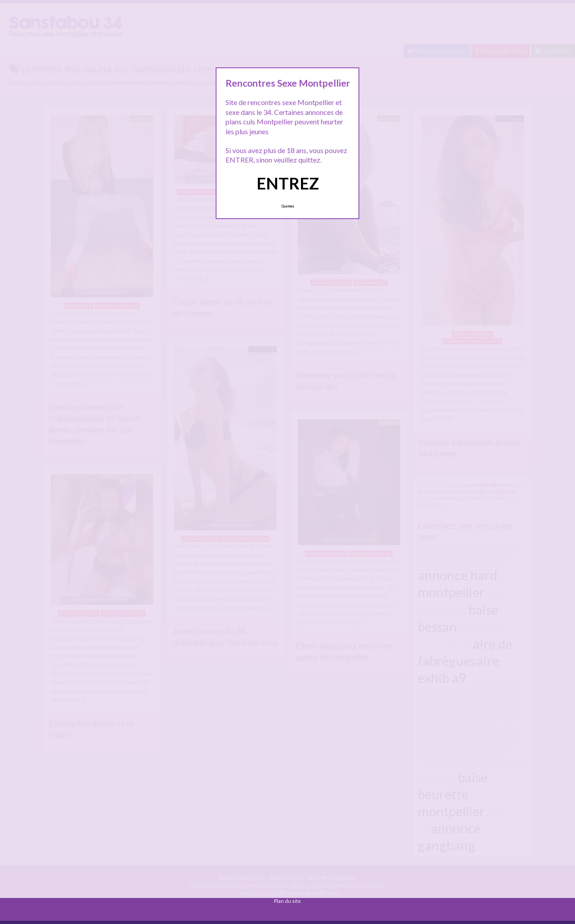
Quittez (288, 206)
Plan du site (287, 901)
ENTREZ (288, 183)
